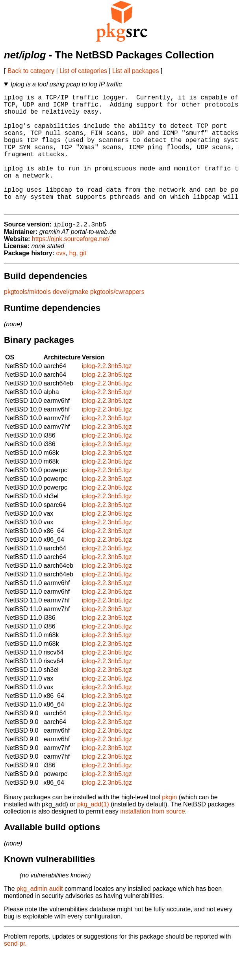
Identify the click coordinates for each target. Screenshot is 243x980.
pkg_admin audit (40, 915)
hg (72, 280)
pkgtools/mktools (27, 318)
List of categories (83, 71)
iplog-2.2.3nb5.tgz (107, 392)
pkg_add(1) (93, 831)
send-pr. (15, 970)
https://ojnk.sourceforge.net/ (71, 265)
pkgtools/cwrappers (117, 318)
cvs (61, 280)
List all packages (135, 71)
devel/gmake (71, 318)
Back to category (31, 71)
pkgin (169, 824)
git (83, 280)
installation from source (153, 838)
